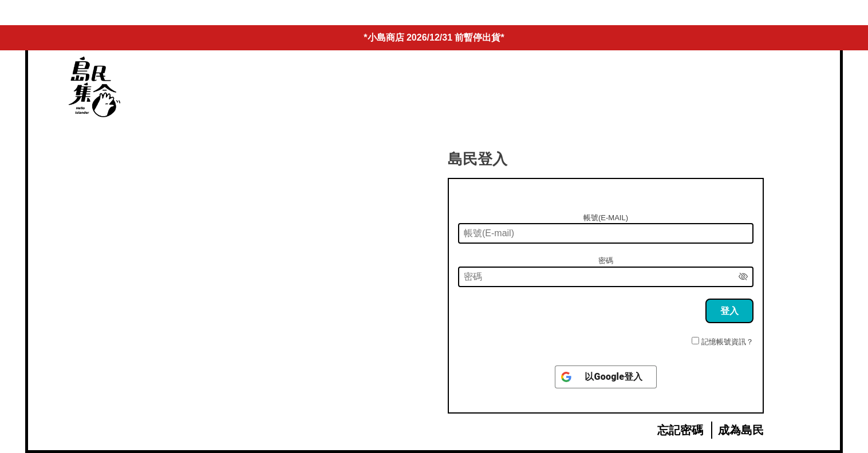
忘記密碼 (680, 430)
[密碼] (606, 277)
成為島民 (741, 430)
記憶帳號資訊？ (727, 342)
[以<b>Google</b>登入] (605, 377)
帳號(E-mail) (606, 218)
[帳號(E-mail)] (606, 233)
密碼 (606, 261)
